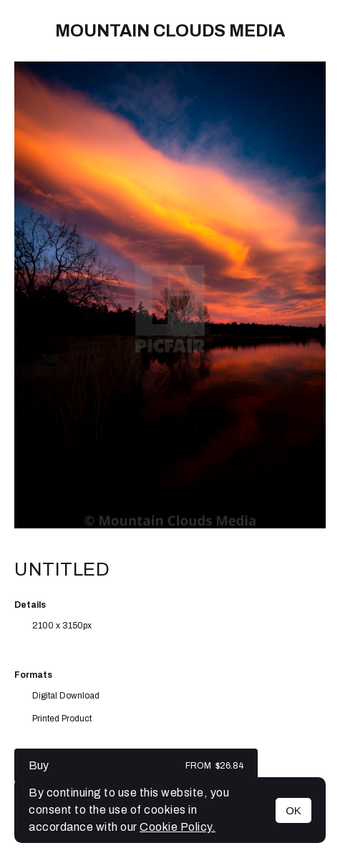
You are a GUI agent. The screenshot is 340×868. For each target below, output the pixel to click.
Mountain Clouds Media (170, 31)
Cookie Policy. (178, 827)
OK (293, 810)
